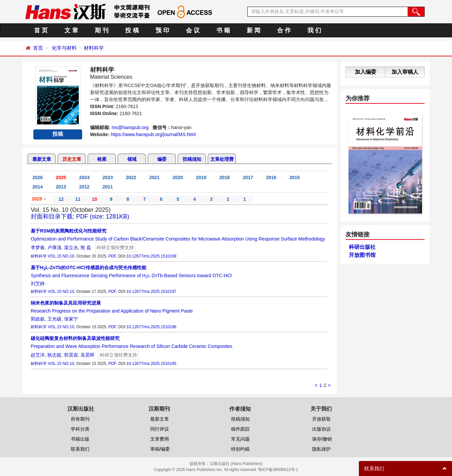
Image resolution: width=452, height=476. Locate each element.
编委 (162, 159)
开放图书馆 (362, 255)
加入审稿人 (405, 72)
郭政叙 (38, 319)
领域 (132, 159)
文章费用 (160, 439)
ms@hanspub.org (130, 127)
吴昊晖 (87, 355)
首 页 (41, 30)
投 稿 (132, 30)
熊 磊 (86, 248)
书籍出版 (80, 439)
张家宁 (71, 319)
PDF (112, 256)
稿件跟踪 (240, 429)
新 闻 (254, 30)
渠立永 (71, 248)
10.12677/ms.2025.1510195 (151, 364)
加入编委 (366, 72)
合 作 (284, 30)
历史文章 (72, 159)
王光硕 (54, 319)
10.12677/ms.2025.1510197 (151, 292)
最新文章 (42, 159)
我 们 (314, 30)
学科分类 (80, 429)
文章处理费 (222, 159)
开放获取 (321, 419)
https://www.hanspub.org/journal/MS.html (153, 134)
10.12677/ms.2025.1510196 (151, 327)
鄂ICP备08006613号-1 (278, 470)
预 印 (162, 30)
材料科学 (94, 48)
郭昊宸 (71, 355)
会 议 (193, 30)
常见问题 (240, 439)
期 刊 (102, 30)
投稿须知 (192, 159)
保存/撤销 (322, 439)
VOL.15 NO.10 (61, 256)
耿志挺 (54, 355)
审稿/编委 (160, 449)
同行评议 (160, 429)
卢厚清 (54, 248)
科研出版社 (362, 247)
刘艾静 (38, 284)
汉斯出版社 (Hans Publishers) (236, 464)
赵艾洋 (38, 355)
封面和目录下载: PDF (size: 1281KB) (80, 216)
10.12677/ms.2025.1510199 (151, 256)
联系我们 (80, 449)
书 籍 (223, 30)
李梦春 (38, 248)
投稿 (58, 134)
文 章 (71, 30)
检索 (102, 159)
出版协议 (321, 429)
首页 (38, 48)
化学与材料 (64, 48)
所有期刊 (80, 419)
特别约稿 (240, 449)
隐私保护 (321, 449)
